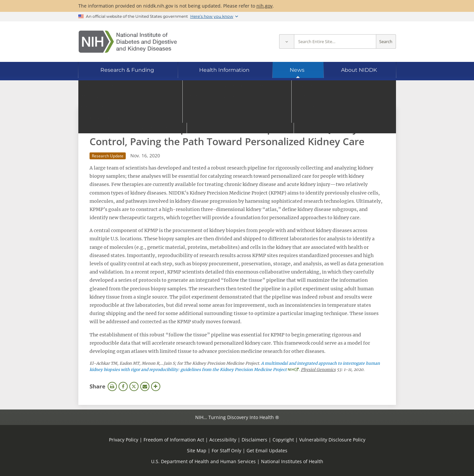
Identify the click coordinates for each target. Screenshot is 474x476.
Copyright (283, 440)
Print (112, 386)
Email (145, 386)
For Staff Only (226, 450)
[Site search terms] (335, 42)
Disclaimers (254, 440)
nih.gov (264, 6)
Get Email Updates (267, 450)
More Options (156, 386)
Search (386, 42)
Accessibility (223, 440)
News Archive (111, 114)
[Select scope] (287, 42)
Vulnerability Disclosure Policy (332, 440)
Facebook (123, 386)
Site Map (197, 450)
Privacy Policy (124, 440)
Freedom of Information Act (174, 440)
